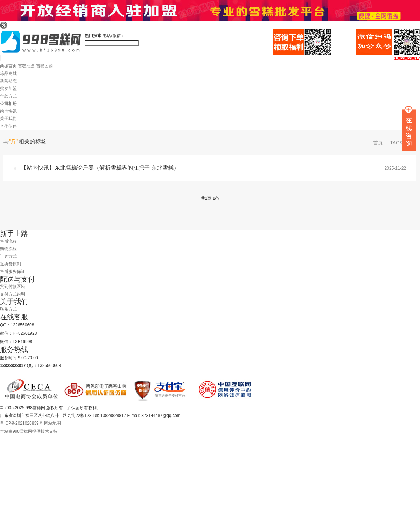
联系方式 (8, 309)
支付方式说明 (13, 294)
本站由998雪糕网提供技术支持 (29, 431)
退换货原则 (10, 264)
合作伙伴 (8, 126)
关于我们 (8, 119)
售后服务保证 (13, 271)
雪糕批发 (26, 66)
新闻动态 (8, 81)
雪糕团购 (44, 66)
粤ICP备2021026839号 (22, 423)
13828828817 (407, 58)
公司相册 (8, 104)
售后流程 (8, 241)
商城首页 (8, 66)
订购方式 (8, 256)
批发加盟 (8, 88)
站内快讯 (8, 111)
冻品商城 (8, 73)
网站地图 (52, 423)
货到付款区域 (13, 286)
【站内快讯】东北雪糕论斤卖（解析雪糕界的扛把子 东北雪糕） (100, 168)
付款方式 (8, 96)
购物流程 (8, 249)
